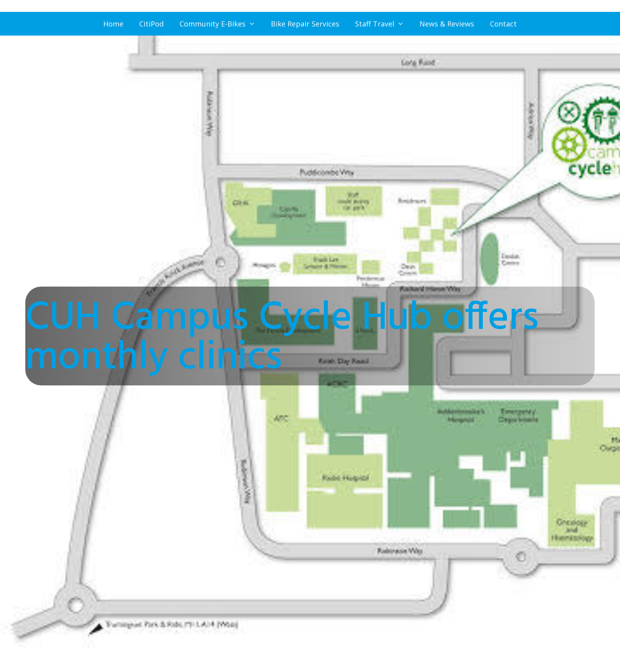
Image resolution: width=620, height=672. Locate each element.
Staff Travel (383, 24)
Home (113, 24)
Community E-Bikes (221, 24)
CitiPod (151, 24)
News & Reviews (447, 24)
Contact (503, 24)
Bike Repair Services (305, 24)
